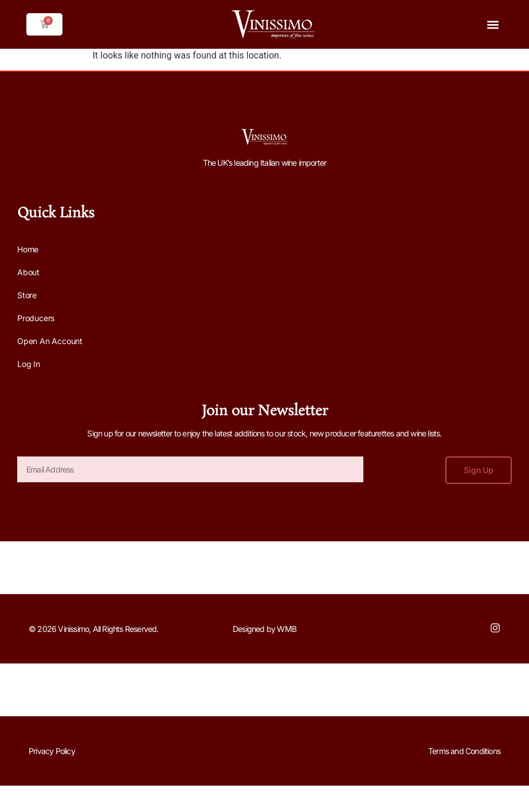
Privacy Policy (52, 751)
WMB (287, 629)
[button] (493, 24)
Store (27, 295)
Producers (36, 318)
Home (28, 249)
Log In (29, 364)
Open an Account (50, 341)
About (28, 272)
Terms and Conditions (464, 751)
